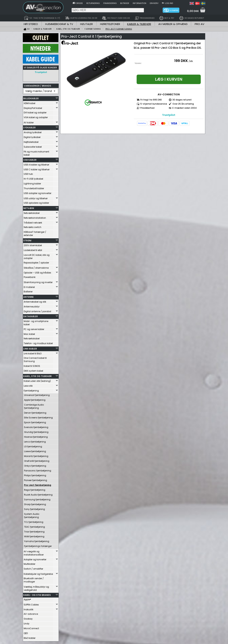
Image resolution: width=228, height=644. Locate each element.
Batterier (28, 291)
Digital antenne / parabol (37, 310)
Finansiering (110, 3)
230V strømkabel (33, 244)
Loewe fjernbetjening (35, 450)
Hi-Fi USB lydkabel (33, 178)
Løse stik (28, 385)
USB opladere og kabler (36, 202)
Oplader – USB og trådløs (37, 272)
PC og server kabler (34, 328)
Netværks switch (33, 226)
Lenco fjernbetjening (35, 441)
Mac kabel (29, 333)
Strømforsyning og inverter (38, 281)
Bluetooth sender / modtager (34, 579)
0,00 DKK (193, 11)
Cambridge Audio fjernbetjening (34, 405)
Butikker (125, 3)
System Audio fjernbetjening (32, 515)
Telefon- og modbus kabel (38, 342)
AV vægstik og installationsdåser (34, 552)
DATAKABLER (31, 315)
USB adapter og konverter (37, 192)
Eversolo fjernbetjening (36, 426)
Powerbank (30, 276)
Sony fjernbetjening (34, 508)
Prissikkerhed (147, 108)
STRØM (27, 240)
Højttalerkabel (31, 141)
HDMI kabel (29, 102)
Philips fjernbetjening (35, 475)
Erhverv (154, 3)
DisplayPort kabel (33, 107)
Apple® (27, 599)
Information (139, 3)
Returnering (93, 3)
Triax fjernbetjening (34, 531)
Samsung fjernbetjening (37, 499)
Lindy (27, 623)
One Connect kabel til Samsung (35, 359)
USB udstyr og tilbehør (36, 198)
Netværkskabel (32, 212)
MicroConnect (31, 627)
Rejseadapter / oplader (36, 262)
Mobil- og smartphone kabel (36, 322)
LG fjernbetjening (33, 446)
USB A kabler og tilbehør (36, 164)
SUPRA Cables (31, 604)
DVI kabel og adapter (35, 112)
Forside (79, 3)
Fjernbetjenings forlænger (38, 545)
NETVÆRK (29, 207)
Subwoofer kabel (33, 146)
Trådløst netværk (33, 222)
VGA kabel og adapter (36, 116)
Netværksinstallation (35, 217)
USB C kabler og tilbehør (37, 169)
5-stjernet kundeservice (154, 104)
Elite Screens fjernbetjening (38, 417)
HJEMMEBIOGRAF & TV (59, 24)
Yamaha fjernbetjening (37, 540)
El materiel (29, 286)
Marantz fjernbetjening (36, 455)
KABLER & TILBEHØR (139, 24)
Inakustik (28, 609)
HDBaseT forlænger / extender (35, 233)
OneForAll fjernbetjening (37, 460)
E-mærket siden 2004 (185, 108)
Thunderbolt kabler (34, 188)
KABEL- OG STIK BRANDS (37, 594)
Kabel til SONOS (32, 365)
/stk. (191, 61)
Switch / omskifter (33, 568)
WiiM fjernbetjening (34, 536)
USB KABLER (30, 159)
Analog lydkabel (33, 131)
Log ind (169, 3)
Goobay (28, 618)
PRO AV (199, 24)
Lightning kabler (32, 183)
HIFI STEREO (31, 24)
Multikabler (29, 563)
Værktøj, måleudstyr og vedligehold (36, 588)
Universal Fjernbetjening (37, 394)
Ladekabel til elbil (33, 249)
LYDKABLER (29, 127)
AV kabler (29, 122)
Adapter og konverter (35, 559)
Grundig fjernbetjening (36, 431)
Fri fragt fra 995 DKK (151, 100)
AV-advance (31, 613)
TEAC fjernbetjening (34, 526)
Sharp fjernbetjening (35, 503)
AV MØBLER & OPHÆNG (173, 24)
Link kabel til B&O (33, 353)
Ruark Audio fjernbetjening (38, 494)
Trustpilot (41, 72)
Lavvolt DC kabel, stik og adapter (37, 256)
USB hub (28, 173)
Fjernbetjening (31, 390)
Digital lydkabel (32, 136)
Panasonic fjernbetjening (38, 470)
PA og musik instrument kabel (36, 152)
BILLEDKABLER (31, 98)
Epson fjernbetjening (35, 422)
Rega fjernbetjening (35, 489)
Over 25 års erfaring (183, 104)
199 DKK (181, 61)
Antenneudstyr (32, 306)
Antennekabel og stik (35, 301)
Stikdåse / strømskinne (36, 267)
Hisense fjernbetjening (36, 436)
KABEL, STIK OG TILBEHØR (37, 375)
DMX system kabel (33, 370)
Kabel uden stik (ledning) (37, 380)
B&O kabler (30, 637)
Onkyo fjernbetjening (35, 465)
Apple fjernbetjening (35, 399)
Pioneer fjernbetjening (36, 479)
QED (26, 632)
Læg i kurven (169, 79)
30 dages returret (182, 100)
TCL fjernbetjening (34, 521)
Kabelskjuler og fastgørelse (38, 573)
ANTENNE (28, 296)
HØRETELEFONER (110, 24)
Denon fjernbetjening (35, 412)
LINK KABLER (30, 348)
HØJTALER (86, 24)
